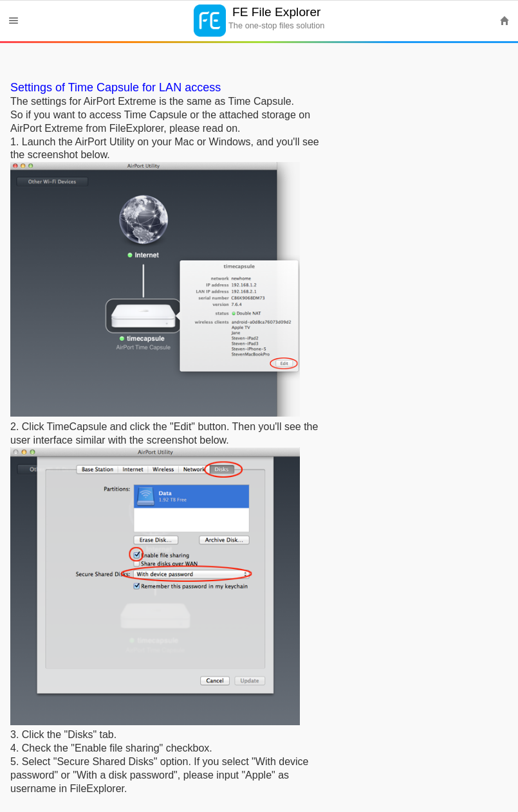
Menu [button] (14, 21)
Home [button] (504, 21)
